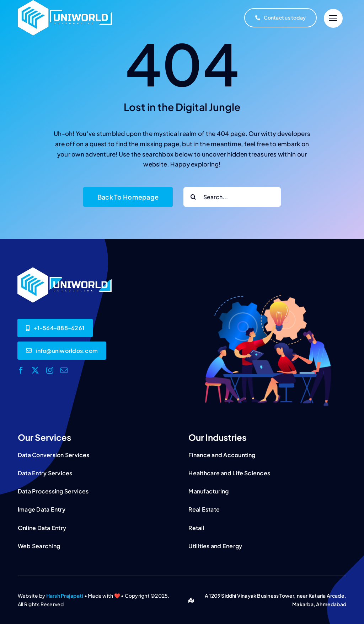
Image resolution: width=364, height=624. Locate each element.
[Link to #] (333, 18)
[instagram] (50, 370)
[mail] (64, 370)
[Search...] (232, 197)
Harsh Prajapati (65, 596)
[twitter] (35, 370)
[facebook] (21, 370)
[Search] (193, 197)
